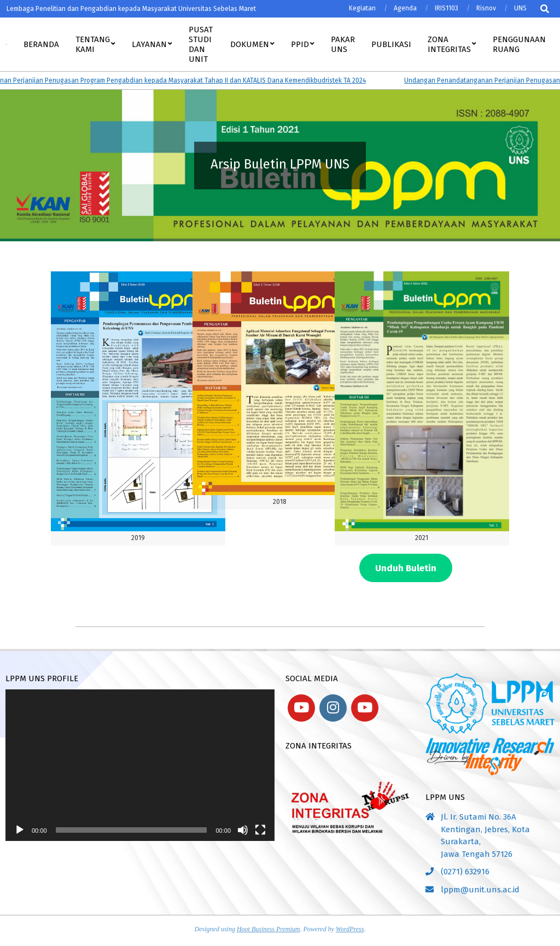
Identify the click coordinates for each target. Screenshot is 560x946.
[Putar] (20, 830)
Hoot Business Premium (269, 929)
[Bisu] (243, 830)
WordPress (350, 929)
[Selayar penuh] (260, 830)
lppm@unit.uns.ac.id (480, 890)
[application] (140, 765)
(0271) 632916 (465, 872)
